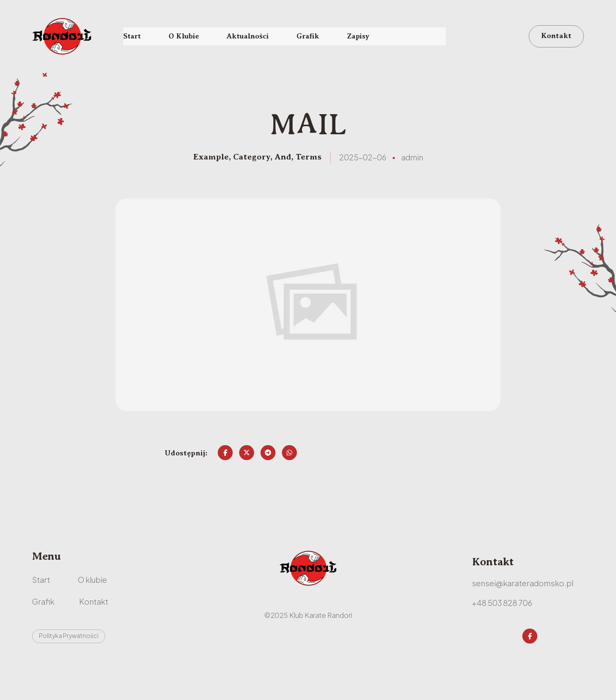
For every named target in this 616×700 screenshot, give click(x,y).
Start (133, 37)
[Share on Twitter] (247, 466)
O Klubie (186, 37)
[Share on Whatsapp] (289, 466)
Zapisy (367, 37)
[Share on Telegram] (268, 466)
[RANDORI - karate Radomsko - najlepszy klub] (64, 37)
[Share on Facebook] (225, 466)
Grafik (315, 37)
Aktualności (253, 37)
